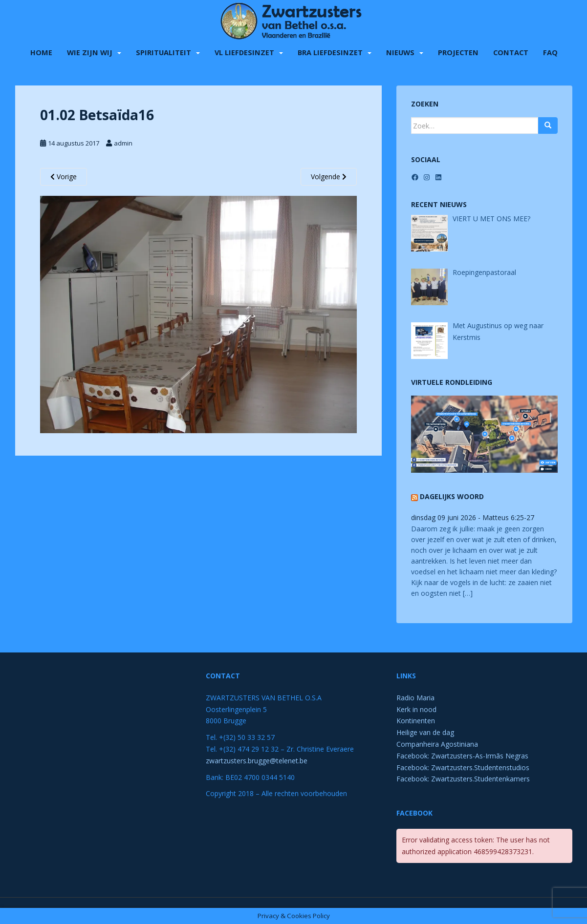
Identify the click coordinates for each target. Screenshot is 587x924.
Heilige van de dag (425, 732)
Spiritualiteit (163, 51)
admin (123, 143)
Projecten (458, 51)
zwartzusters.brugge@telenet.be (257, 761)
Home (41, 51)
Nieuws (400, 51)
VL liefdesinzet (244, 51)
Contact (511, 51)
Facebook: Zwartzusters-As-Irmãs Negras (462, 756)
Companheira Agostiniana (437, 744)
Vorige (64, 177)
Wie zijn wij (90, 51)
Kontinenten (416, 721)
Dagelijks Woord (452, 496)
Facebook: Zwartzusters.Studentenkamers (463, 779)
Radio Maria (415, 698)
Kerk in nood (416, 709)
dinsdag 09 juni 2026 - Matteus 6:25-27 (473, 517)
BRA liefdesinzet (330, 51)
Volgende (329, 177)
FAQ (550, 51)
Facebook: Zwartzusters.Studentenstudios (463, 767)
